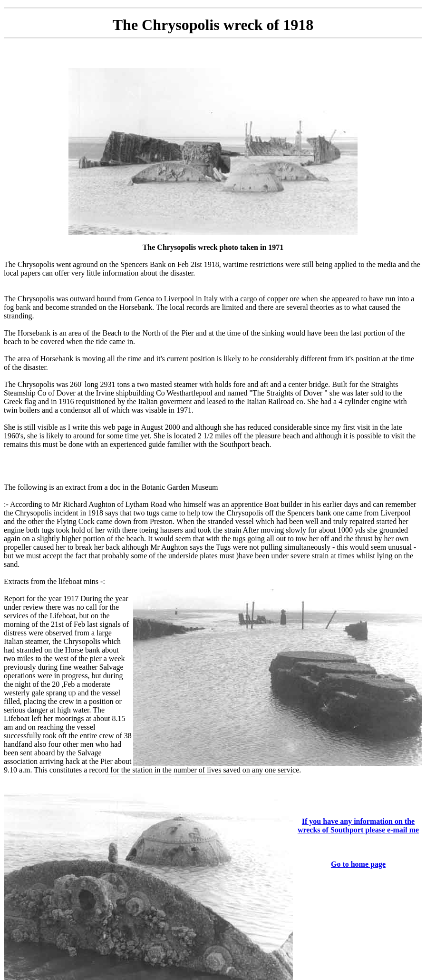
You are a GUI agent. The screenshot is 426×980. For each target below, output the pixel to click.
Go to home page (358, 864)
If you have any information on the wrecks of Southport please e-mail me (358, 826)
